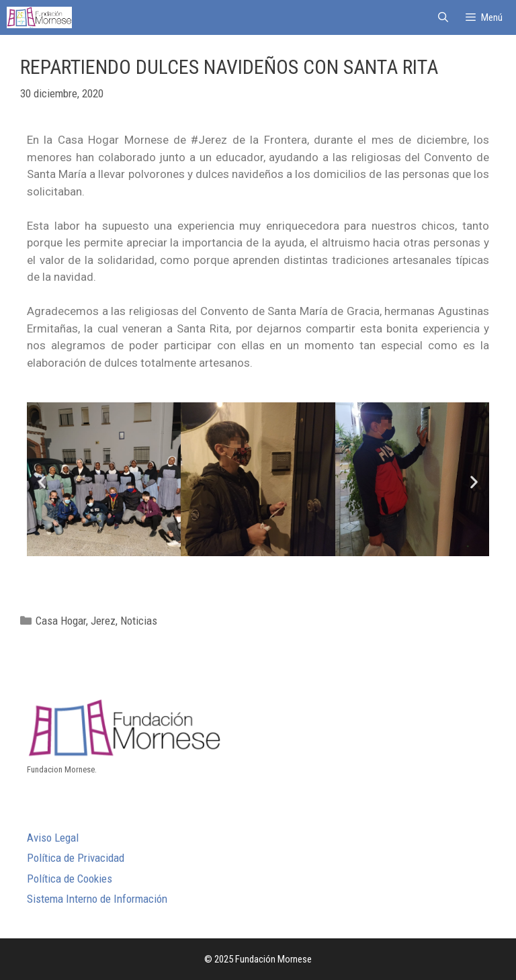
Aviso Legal (53, 838)
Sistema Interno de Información (97, 899)
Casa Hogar (61, 621)
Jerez (103, 621)
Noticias (139, 621)
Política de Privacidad (76, 858)
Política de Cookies (70, 879)
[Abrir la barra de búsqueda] (442, 17)
